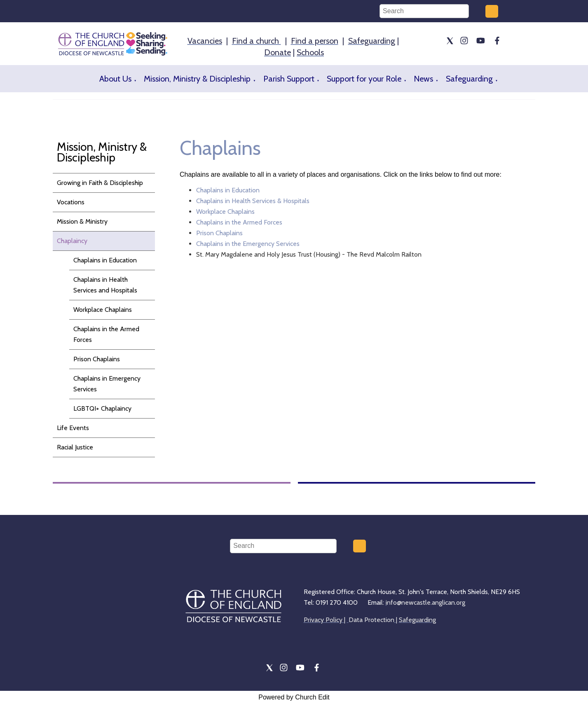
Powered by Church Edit (294, 697)
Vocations (71, 202)
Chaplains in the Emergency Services (248, 244)
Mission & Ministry (82, 221)
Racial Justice (75, 447)
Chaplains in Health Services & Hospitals (253, 201)
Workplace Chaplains (103, 310)
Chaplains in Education (105, 260)
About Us (115, 79)
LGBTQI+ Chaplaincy (102, 408)
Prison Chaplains (97, 359)
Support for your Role (364, 79)
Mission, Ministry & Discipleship (197, 79)
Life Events (73, 428)
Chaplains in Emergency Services (107, 384)
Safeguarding (469, 79)
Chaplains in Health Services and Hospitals (105, 285)
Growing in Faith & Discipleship (100, 183)
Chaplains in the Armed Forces (106, 334)
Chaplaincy (72, 241)
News (423, 79)
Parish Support (289, 79)
